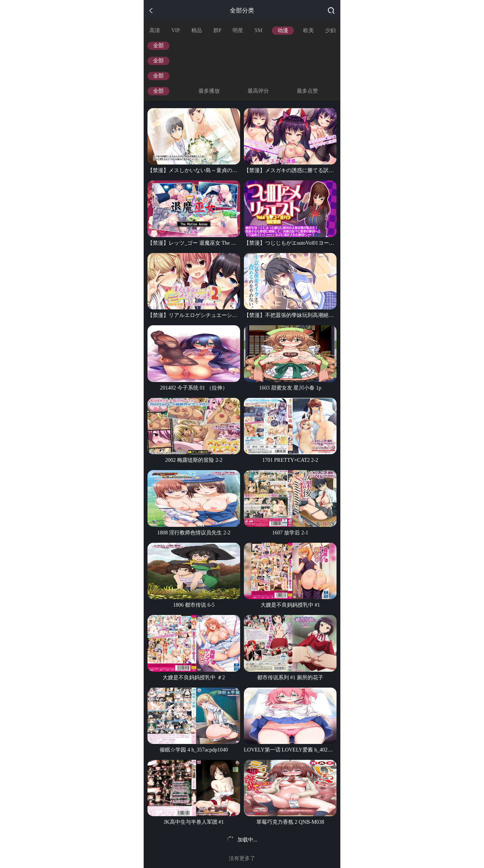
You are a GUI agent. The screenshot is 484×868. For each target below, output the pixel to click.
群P (217, 30)
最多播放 (209, 91)
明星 (238, 30)
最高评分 (258, 91)
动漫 (283, 30)
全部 (158, 46)
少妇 (330, 30)
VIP (176, 30)
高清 (155, 30)
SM (258, 30)
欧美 (309, 30)
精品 (197, 30)
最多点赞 (307, 91)
